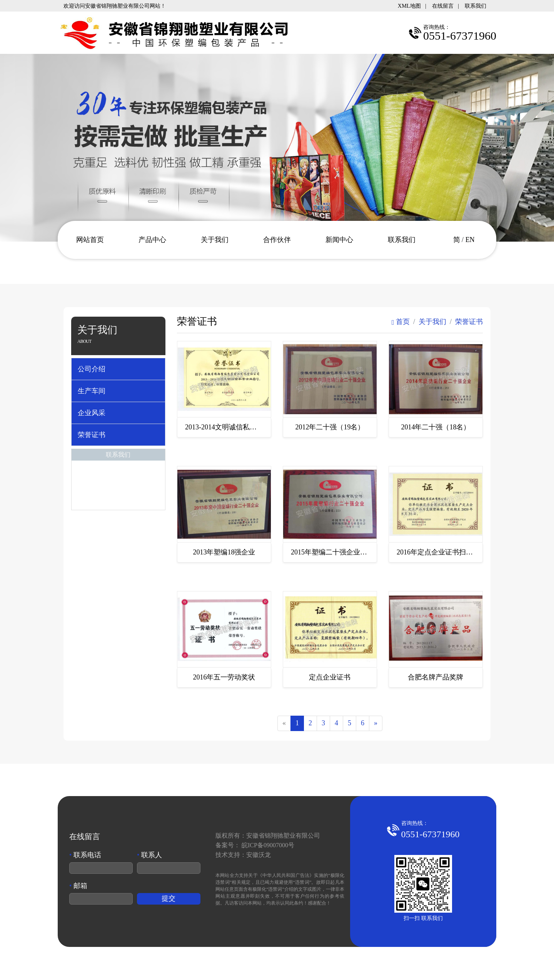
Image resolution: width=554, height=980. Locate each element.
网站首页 (90, 240)
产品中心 (152, 240)
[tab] (118, 369)
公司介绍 (92, 369)
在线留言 (443, 6)
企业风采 (92, 413)
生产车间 (92, 391)
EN (470, 240)
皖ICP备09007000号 (268, 846)
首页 (401, 322)
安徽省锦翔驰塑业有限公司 (283, 836)
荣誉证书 (92, 435)
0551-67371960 (431, 835)
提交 (169, 899)
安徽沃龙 (259, 856)
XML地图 (409, 6)
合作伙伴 (277, 240)
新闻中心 (339, 240)
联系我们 (476, 6)
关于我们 (215, 240)
